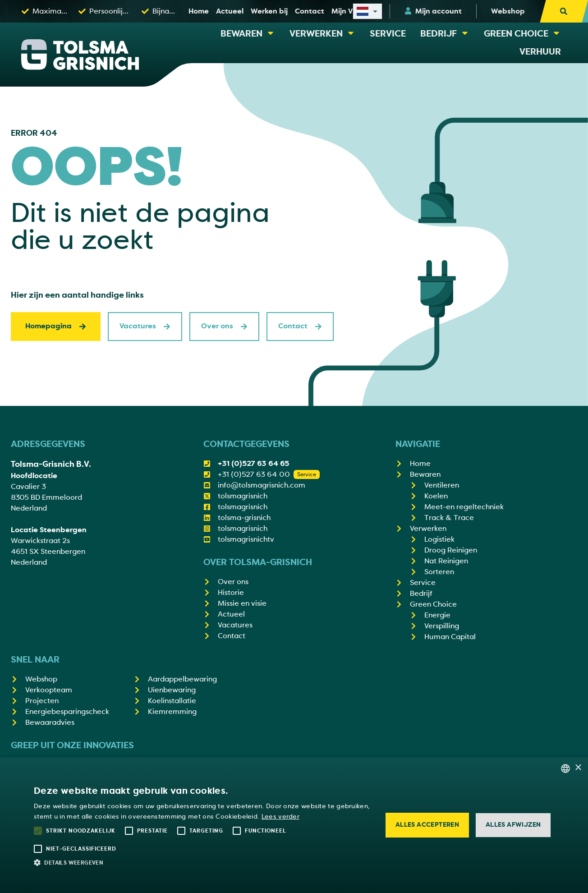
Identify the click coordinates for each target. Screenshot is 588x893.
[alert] (294, 825)
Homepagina (56, 326)
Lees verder (280, 817)
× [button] (578, 768)
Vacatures (145, 326)
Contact (300, 326)
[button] (202, 862)
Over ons (224, 326)
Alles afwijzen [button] (513, 825)
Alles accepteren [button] (427, 825)
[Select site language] (367, 11)
